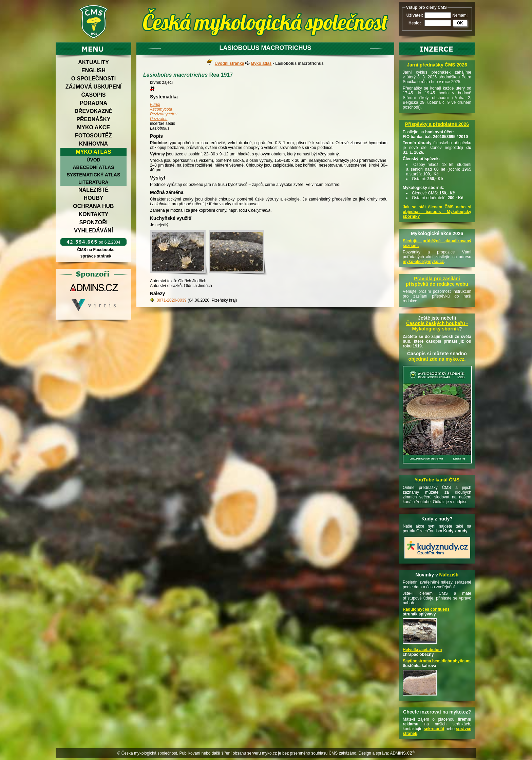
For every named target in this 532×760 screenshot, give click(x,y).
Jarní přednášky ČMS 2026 (437, 65)
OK (460, 23)
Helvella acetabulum (422, 650)
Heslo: (415, 23)
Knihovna (93, 144)
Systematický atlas (94, 175)
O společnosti (94, 79)
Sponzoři (94, 222)
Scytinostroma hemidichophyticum (437, 661)
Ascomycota (161, 109)
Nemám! (460, 15)
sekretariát (434, 729)
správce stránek (96, 256)
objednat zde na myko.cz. (437, 359)
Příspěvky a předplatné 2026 (437, 124)
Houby (94, 198)
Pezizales (159, 119)
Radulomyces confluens (426, 609)
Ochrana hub (93, 206)
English (93, 70)
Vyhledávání (93, 231)
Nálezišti (449, 575)
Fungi (155, 104)
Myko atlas (94, 152)
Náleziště (93, 190)
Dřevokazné (93, 111)
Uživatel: (415, 15)
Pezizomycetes (164, 114)
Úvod (93, 160)
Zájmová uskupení (93, 87)
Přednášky (93, 119)
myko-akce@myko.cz (423, 262)
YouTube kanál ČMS (437, 480)
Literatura (93, 182)
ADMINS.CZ (401, 753)
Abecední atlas (93, 167)
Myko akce (93, 127)
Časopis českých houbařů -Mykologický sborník (437, 326)
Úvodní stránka (230, 63)
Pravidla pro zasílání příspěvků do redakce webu (437, 281)
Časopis (93, 95)
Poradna (93, 103)
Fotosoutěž (93, 136)
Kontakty (94, 214)
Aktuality (93, 62)
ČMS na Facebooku (96, 250)
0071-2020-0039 (172, 300)
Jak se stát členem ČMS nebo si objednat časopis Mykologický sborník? (437, 212)
